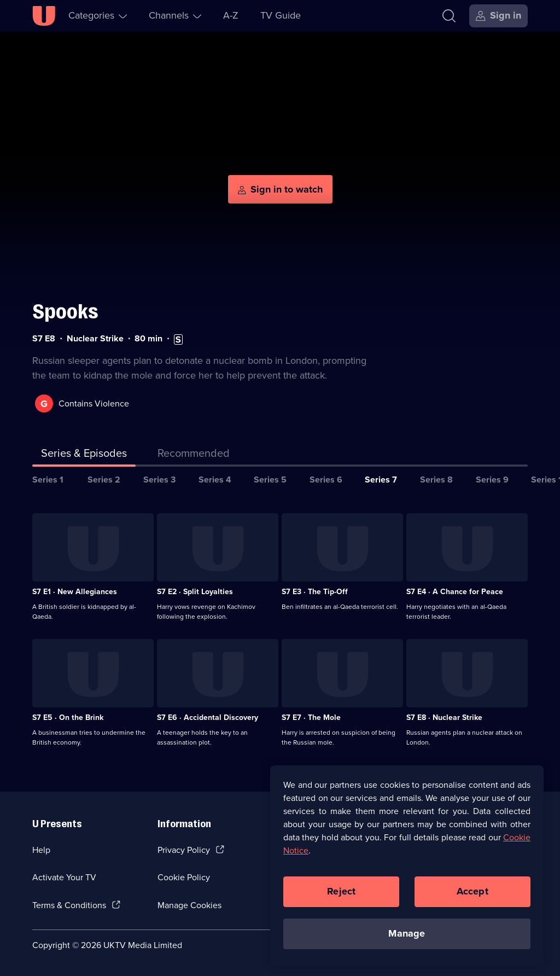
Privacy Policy (184, 850)
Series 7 (381, 480)
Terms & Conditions (69, 905)
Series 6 (326, 480)
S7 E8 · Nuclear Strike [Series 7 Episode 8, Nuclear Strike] (444, 718)
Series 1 (48, 480)
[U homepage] (44, 16)
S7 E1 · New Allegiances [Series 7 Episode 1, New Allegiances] (75, 592)
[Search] (449, 16)
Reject (341, 892)
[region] (407, 866)
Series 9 (492, 480)
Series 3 (159, 480)
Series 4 (215, 480)
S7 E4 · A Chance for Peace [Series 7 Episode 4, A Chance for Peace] (455, 592)
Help (41, 850)
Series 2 (104, 480)
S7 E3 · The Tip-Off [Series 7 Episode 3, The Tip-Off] (315, 592)
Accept (472, 892)
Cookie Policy (184, 877)
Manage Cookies (189, 905)
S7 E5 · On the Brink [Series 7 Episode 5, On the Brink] (68, 718)
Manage (407, 934)
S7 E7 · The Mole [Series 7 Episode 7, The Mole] (311, 718)
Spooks (65, 312)
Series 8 (436, 480)
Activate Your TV (64, 877)
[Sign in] (498, 16)
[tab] (194, 455)
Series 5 (270, 480)
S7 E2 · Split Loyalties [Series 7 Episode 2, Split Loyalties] (195, 592)
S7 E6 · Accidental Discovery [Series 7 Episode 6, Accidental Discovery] (208, 718)
